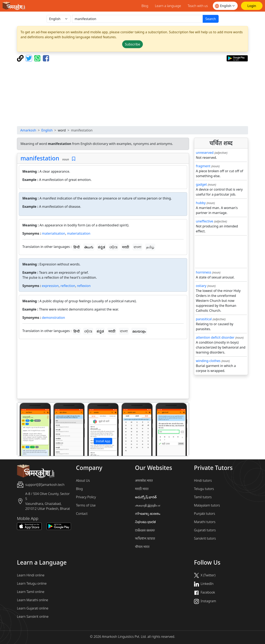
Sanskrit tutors (205, 538)
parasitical (204, 319)
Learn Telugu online (32, 583)
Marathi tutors (205, 522)
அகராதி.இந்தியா (148, 505)
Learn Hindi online (31, 575)
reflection (68, 286)
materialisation (54, 233)
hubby (201, 203)
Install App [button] (103, 441)
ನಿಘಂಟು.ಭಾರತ (145, 522)
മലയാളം (139, 331)
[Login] (252, 6)
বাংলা (137, 247)
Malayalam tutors (207, 505)
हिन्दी (77, 247)
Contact (82, 514)
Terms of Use (86, 505)
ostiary (201, 286)
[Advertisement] (132, 94)
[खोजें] (137, 19)
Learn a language (168, 6)
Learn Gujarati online (33, 608)
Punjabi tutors (205, 514)
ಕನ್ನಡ (101, 247)
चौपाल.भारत (142, 547)
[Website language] (225, 6)
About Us (83, 480)
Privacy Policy (86, 497)
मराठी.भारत (142, 489)
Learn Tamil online (31, 592)
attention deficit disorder (215, 337)
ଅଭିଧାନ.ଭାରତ (145, 530)
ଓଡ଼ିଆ (113, 247)
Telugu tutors (204, 489)
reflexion (84, 286)
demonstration (53, 318)
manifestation (40, 158)
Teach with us (198, 6)
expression (50, 286)
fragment (203, 166)
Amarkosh (28, 130)
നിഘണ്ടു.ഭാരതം (148, 514)
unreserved (205, 153)
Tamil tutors (203, 497)
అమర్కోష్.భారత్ (146, 497)
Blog (145, 6)
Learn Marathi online (33, 600)
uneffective (205, 221)
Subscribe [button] (132, 44)
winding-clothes (208, 361)
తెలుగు (89, 247)
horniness (204, 272)
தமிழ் (150, 247)
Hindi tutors (203, 480)
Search (211, 19)
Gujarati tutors (205, 530)
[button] (30, 429)
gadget (201, 184)
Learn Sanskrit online (33, 617)
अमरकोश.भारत (144, 480)
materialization (79, 233)
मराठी (126, 247)
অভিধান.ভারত (145, 538)
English (47, 130)
